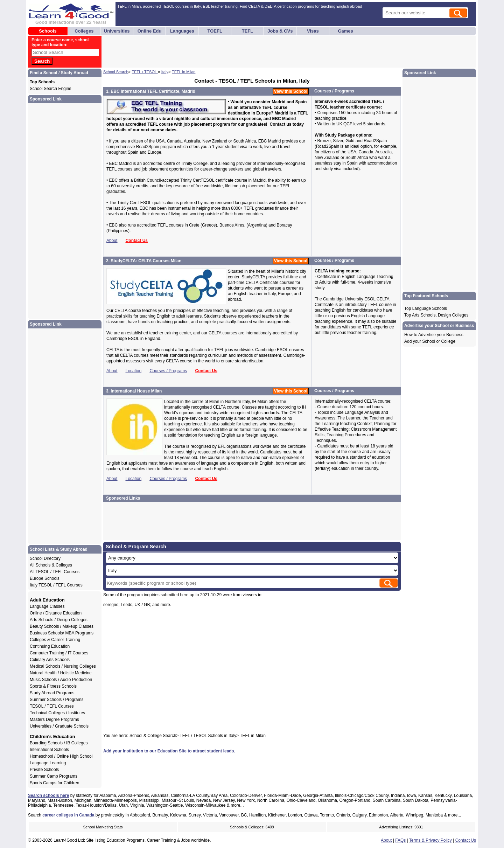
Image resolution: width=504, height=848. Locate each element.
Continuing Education (50, 646)
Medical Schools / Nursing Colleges (63, 666)
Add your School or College (430, 341)
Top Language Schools (426, 308)
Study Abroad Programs (52, 693)
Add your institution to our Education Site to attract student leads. (169, 751)
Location (134, 371)
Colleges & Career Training (55, 640)
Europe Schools (45, 578)
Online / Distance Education (56, 613)
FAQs (400, 840)
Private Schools (44, 770)
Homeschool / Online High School (61, 756)
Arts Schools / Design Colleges (59, 620)
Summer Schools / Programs (57, 700)
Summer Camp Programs (54, 776)
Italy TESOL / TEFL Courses (56, 585)
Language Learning (48, 763)
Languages (182, 31)
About (112, 241)
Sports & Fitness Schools (53, 686)
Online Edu (150, 31)
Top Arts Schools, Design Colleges (436, 315)
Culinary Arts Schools (50, 660)
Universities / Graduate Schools (59, 726)
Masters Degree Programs (54, 720)
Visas (313, 31)
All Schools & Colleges (51, 565)
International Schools (49, 750)
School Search (116, 72)
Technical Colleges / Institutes (57, 713)
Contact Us (137, 241)
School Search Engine (51, 89)
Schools (48, 31)
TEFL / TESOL (145, 72)
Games (345, 31)
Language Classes (47, 606)
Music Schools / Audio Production (61, 680)
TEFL (248, 31)
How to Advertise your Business (434, 335)
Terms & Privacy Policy (430, 840)
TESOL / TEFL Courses (52, 706)
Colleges (84, 31)
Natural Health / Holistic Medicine (61, 673)
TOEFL (215, 31)
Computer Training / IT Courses (59, 653)
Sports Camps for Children (54, 783)
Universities (117, 31)
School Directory (45, 558)
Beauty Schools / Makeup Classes (62, 626)
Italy (165, 72)
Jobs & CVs (280, 31)
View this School (291, 91)
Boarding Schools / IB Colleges (59, 743)
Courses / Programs (168, 371)
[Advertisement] (230, 52)
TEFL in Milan (184, 72)
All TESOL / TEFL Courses (55, 572)
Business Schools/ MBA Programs (62, 633)
